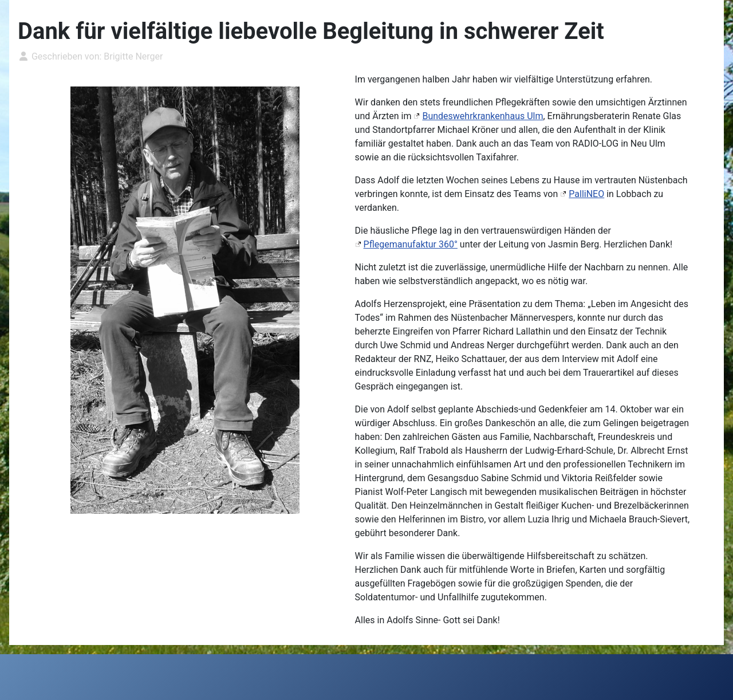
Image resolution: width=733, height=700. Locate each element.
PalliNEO (586, 194)
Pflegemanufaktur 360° (411, 244)
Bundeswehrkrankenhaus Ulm (482, 116)
